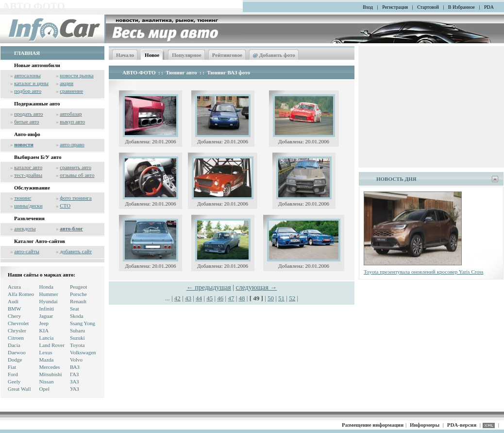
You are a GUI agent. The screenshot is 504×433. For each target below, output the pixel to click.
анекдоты (25, 228)
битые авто (26, 121)
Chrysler (17, 330)
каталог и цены (31, 83)
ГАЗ (74, 374)
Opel (44, 389)
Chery (14, 316)
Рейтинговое (227, 55)
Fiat (12, 367)
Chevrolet (18, 323)
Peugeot (78, 287)
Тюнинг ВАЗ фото (228, 72)
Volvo (76, 360)
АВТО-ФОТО (139, 72)
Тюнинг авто (182, 72)
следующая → (257, 287)
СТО (65, 206)
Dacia (14, 345)
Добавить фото (274, 55)
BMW (15, 309)
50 (271, 298)
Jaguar (46, 316)
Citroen (16, 338)
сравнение (71, 91)
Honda (46, 287)
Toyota (77, 345)
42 (177, 298)
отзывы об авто (77, 175)
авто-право (72, 144)
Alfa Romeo (21, 294)
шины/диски (28, 206)
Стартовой (428, 7)
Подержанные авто (37, 104)
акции (67, 83)
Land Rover (52, 345)
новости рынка (76, 75)
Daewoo (17, 352)
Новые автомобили (37, 65)
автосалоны (27, 75)
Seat (75, 309)
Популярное (187, 55)
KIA (44, 330)
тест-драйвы (28, 175)
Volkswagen (83, 352)
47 (231, 298)
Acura (14, 287)
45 (210, 298)
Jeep (44, 323)
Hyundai (49, 301)
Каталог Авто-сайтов (40, 241)
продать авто (28, 114)
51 (281, 298)
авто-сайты (27, 251)
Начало (125, 55)
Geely (14, 381)
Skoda (77, 316)
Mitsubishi (51, 374)
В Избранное (462, 7)
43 (188, 298)
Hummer (49, 294)
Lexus (46, 352)
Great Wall (19, 389)
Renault (78, 301)
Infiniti (47, 309)
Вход (368, 7)
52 (292, 298)
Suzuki (77, 338)
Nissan (47, 381)
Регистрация (395, 7)
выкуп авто (72, 121)
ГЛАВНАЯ (27, 53)
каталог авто (28, 167)
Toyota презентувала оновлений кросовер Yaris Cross (424, 272)
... (168, 298)
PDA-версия (462, 425)
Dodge (15, 360)
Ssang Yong (83, 323)
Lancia (47, 338)
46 (220, 298)
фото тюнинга (76, 198)
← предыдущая (209, 287)
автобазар (71, 114)
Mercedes (50, 367)
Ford (13, 374)
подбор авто (28, 91)
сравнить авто (76, 167)
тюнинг (23, 198)
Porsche (78, 294)
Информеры (425, 425)
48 (242, 298)
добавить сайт (76, 251)
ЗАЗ (75, 381)
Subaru (77, 330)
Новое (152, 55)
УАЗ (75, 389)
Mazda (47, 360)
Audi (13, 301)
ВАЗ (75, 367)
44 (199, 298)
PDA (489, 7)
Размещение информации (373, 425)
